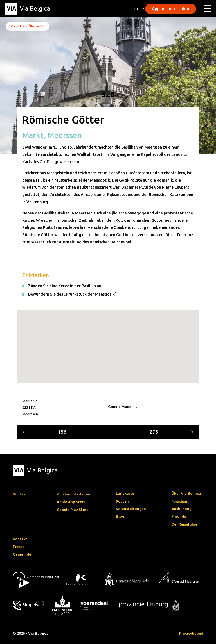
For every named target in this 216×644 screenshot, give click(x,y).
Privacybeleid (191, 633)
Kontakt (20, 539)
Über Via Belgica (186, 493)
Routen (122, 501)
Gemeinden (23, 554)
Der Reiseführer (185, 524)
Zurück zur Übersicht (27, 26)
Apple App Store (71, 502)
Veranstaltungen (131, 509)
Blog (120, 516)
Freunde (179, 516)
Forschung (181, 501)
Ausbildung (182, 509)
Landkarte (125, 493)
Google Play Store (73, 510)
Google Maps (123, 407)
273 (171, 432)
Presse (19, 547)
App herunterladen (171, 9)
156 (45, 432)
